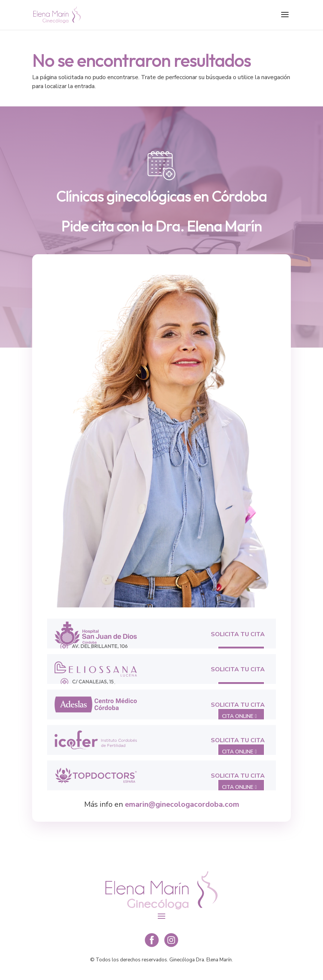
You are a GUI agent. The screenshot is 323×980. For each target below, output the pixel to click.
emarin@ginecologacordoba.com (182, 804)
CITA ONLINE (238, 716)
